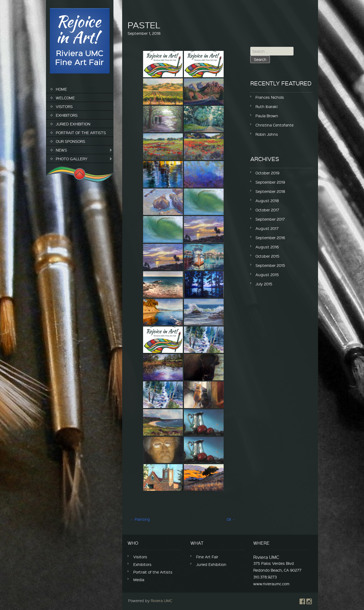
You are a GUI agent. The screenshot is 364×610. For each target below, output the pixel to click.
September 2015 (270, 265)
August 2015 (267, 275)
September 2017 (270, 219)
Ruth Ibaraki (266, 106)
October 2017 (267, 210)
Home (61, 89)
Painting (140, 519)
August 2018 (267, 201)
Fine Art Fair (207, 557)
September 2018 (270, 191)
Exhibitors (67, 115)
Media (139, 580)
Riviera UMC (161, 600)
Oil (231, 519)
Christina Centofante (274, 125)
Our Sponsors (70, 141)
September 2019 (270, 182)
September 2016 (270, 238)
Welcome (65, 98)
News (61, 150)
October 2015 (267, 256)
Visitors (64, 106)
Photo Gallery (72, 159)
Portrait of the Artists (81, 133)
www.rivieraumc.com (271, 584)
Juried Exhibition (73, 124)
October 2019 (267, 173)
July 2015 (264, 284)
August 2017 (267, 228)
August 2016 (267, 247)
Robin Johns (267, 134)
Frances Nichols (270, 97)
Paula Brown (267, 116)
